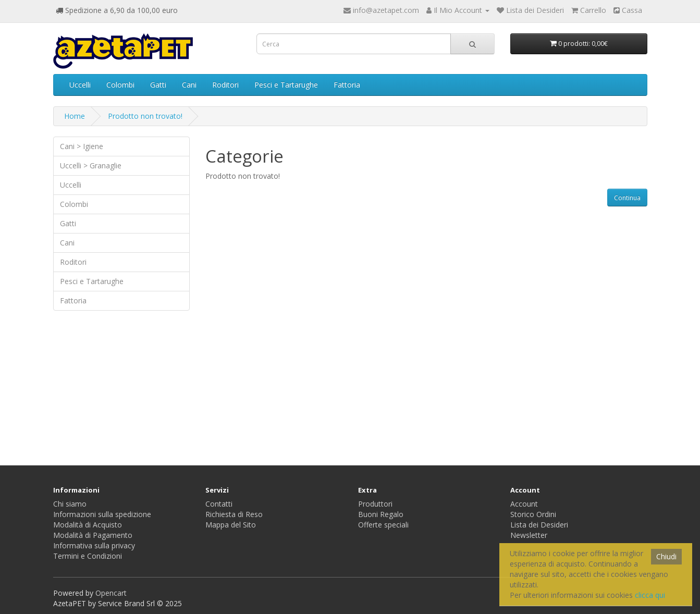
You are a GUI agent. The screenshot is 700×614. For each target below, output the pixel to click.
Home (75, 116)
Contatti (219, 504)
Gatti (158, 85)
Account (524, 504)
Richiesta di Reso (234, 514)
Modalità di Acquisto (88, 525)
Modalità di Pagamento (93, 535)
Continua (627, 198)
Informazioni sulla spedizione (102, 514)
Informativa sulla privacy (94, 545)
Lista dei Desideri (539, 525)
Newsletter (529, 535)
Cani (189, 85)
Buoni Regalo (381, 514)
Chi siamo (70, 504)
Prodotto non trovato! (145, 116)
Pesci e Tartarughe (286, 85)
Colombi (120, 85)
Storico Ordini (533, 514)
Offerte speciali (383, 525)
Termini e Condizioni (88, 556)
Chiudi (666, 556)
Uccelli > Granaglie (91, 165)
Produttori (375, 504)
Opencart (111, 593)
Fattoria (347, 85)
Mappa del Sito (231, 525)
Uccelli (80, 85)
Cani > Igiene (82, 146)
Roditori (225, 85)
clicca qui (650, 595)
